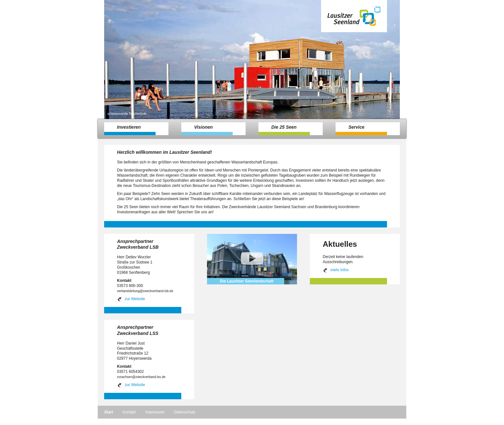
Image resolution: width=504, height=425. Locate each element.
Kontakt (129, 412)
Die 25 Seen (284, 130)
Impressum (155, 412)
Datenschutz (185, 412)
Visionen (207, 130)
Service (361, 130)
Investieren (130, 130)
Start (108, 412)
